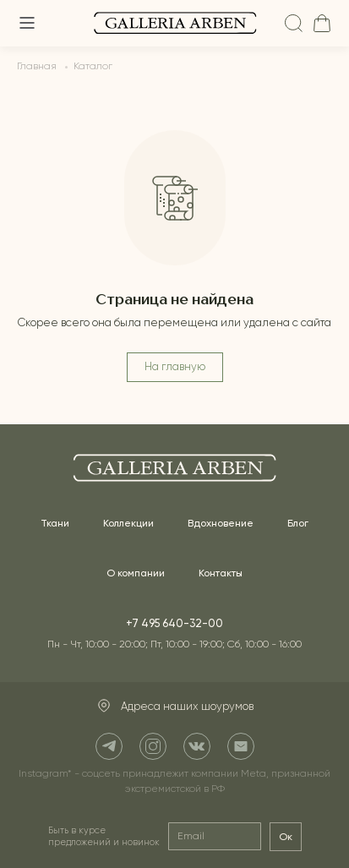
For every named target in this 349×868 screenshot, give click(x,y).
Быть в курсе (104, 836)
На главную (175, 367)
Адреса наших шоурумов (174, 707)
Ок (286, 837)
